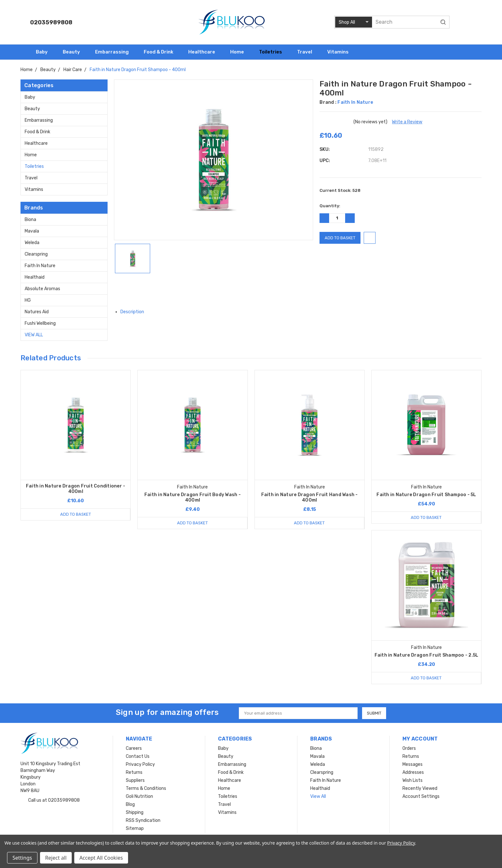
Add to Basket (76, 514)
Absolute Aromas (42, 289)
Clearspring (36, 254)
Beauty (74, 52)
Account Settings (421, 796)
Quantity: (330, 206)
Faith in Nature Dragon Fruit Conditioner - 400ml (76, 489)
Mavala (32, 231)
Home (240, 52)
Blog (130, 804)
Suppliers (135, 780)
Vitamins (341, 52)
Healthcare (204, 52)
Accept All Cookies (101, 858)
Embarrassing (115, 52)
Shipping (135, 812)
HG (28, 300)
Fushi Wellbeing (40, 323)
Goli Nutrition (139, 796)
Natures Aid (37, 312)
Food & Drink (161, 52)
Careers (134, 748)
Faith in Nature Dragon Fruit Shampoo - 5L (426, 495)
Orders (409, 748)
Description (135, 312)
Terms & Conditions (146, 788)
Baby (45, 52)
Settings (22, 858)
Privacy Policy (140, 764)
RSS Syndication (143, 820)
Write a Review (407, 122)
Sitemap (135, 828)
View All (34, 335)
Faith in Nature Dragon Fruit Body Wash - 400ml (193, 497)
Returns (134, 772)
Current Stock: (340, 190)
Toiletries (273, 52)
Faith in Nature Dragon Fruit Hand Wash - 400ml (310, 497)
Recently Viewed (420, 788)
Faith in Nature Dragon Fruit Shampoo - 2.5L (427, 655)
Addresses (413, 772)
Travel (307, 52)
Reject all (56, 858)
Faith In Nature (40, 266)
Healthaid (35, 277)
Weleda (32, 243)
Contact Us (138, 756)
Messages (413, 764)
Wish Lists (413, 780)
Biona (30, 220)
